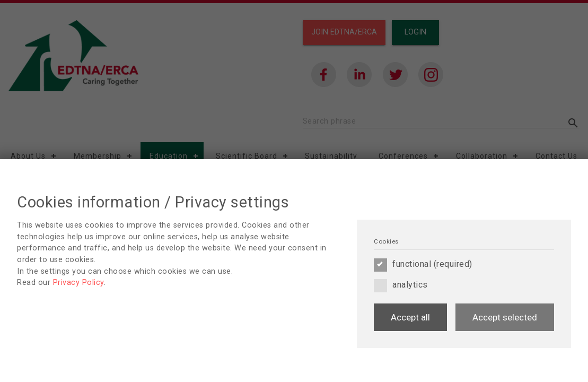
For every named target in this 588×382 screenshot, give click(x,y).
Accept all (410, 317)
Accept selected (505, 317)
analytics (401, 285)
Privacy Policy (78, 283)
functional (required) (423, 264)
